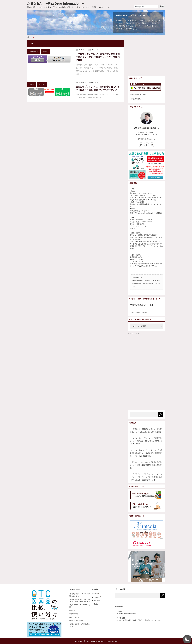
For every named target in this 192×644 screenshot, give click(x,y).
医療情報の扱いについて (138, 94)
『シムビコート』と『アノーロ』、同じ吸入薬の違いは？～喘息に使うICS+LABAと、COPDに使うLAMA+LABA (146, 441)
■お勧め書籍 (95, 601)
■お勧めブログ (96, 604)
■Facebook (96, 597)
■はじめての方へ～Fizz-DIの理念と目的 (79, 606)
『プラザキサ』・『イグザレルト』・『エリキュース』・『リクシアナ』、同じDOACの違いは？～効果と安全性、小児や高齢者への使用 (146, 477)
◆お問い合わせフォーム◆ (142, 305)
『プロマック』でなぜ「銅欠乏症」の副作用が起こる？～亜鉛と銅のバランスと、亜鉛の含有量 (98, 57)
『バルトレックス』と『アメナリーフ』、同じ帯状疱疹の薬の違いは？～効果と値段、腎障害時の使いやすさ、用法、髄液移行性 (146, 453)
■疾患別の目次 (73, 614)
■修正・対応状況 (74, 617)
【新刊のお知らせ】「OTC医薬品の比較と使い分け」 (80, 595)
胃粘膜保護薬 (34, 52)
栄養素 (32, 84)
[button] (187, 639)
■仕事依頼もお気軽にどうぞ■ (147, 139)
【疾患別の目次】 (136, 99)
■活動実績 (72, 610)
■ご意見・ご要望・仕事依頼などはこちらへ (79, 625)
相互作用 (42, 84)
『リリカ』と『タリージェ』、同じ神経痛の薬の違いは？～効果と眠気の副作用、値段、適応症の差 (146, 465)
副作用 (45, 52)
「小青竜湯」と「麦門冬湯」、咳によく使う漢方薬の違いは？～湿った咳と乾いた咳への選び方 (146, 430)
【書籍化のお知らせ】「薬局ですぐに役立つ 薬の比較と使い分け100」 (80, 600)
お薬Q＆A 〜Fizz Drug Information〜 (55, 4)
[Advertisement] (149, 57)
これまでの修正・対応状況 (139, 313)
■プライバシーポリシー (76, 620)
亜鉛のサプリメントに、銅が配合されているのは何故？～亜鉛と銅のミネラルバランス (98, 88)
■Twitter (95, 594)
